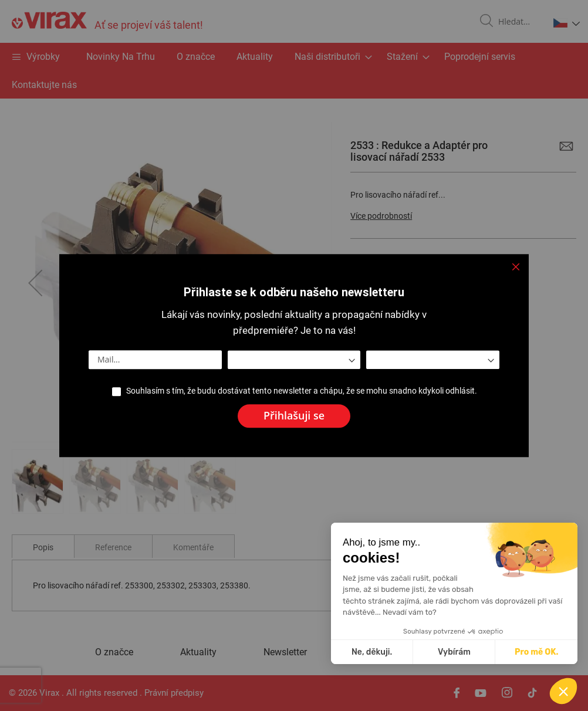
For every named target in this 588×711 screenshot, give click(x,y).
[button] (563, 691)
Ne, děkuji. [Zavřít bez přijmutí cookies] (461, 652)
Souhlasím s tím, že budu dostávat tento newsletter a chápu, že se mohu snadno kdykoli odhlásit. (302, 391)
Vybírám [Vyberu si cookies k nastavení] (543, 652)
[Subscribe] (294, 416)
